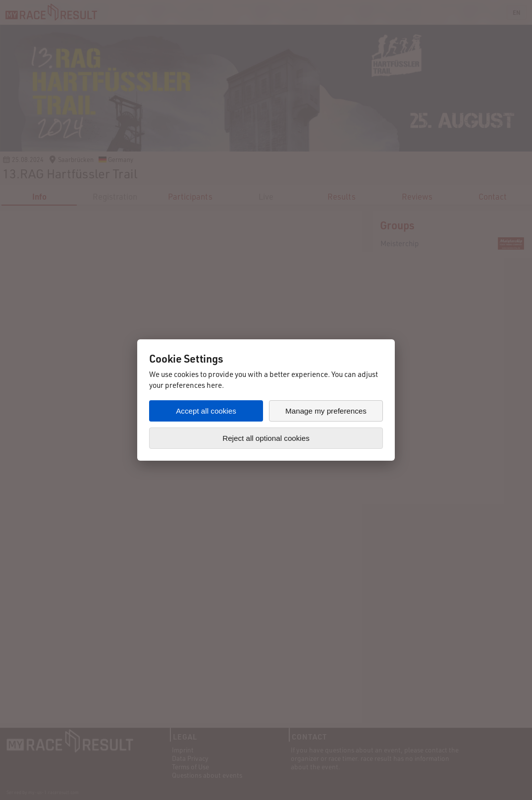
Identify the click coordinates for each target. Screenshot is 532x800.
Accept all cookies (206, 411)
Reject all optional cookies (266, 438)
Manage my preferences (326, 411)
